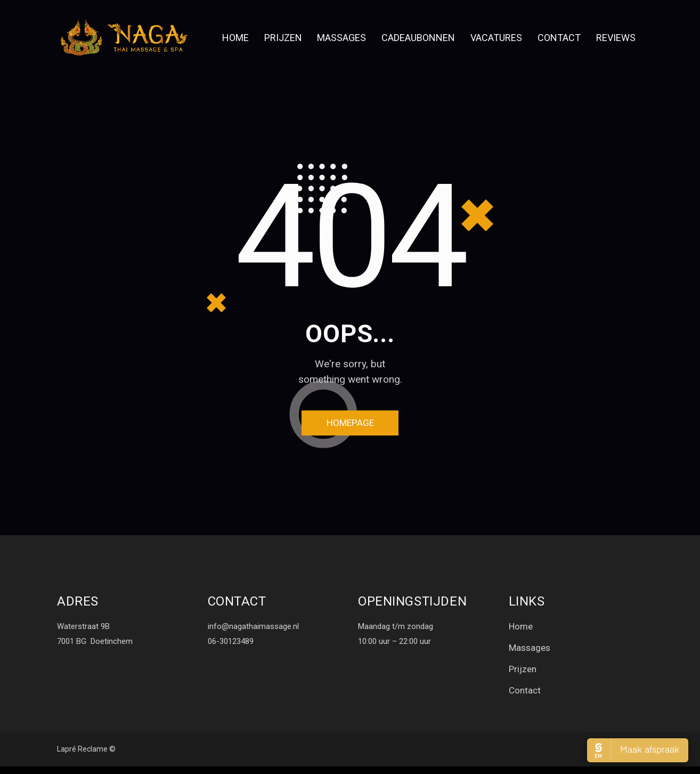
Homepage (350, 425)
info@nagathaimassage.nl (253, 630)
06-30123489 (231, 645)
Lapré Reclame (82, 757)
